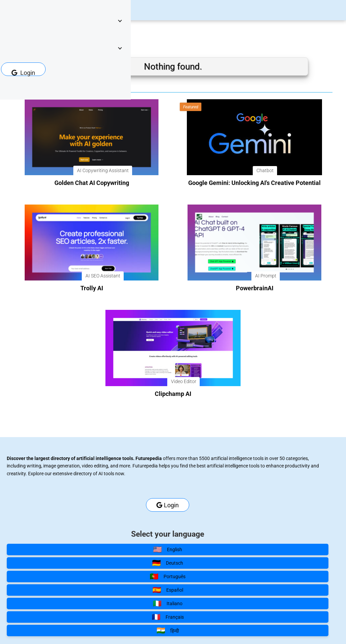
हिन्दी (168, 630)
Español (168, 590)
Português (168, 576)
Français (168, 617)
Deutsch (168, 563)
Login (23, 73)
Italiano (168, 603)
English (168, 549)
